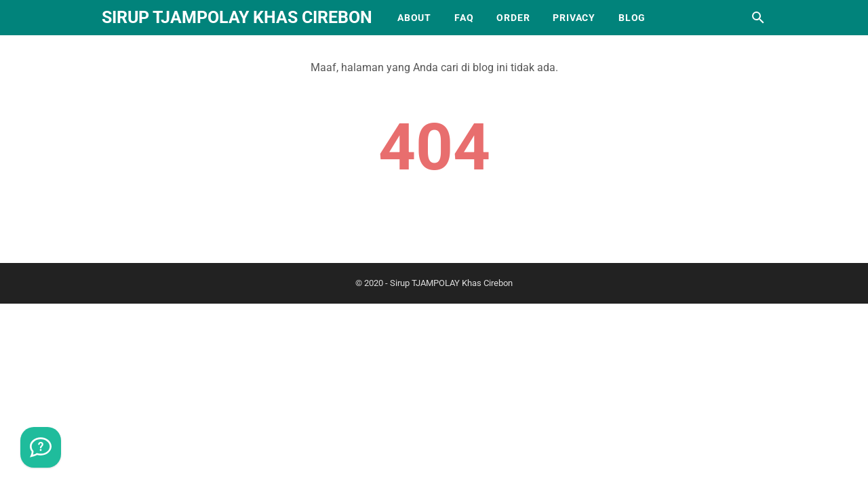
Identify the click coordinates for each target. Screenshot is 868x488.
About (414, 18)
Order (513, 18)
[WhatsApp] (41, 447)
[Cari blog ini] (758, 18)
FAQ (464, 18)
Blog (632, 18)
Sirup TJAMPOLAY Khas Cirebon (237, 17)
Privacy (574, 18)
